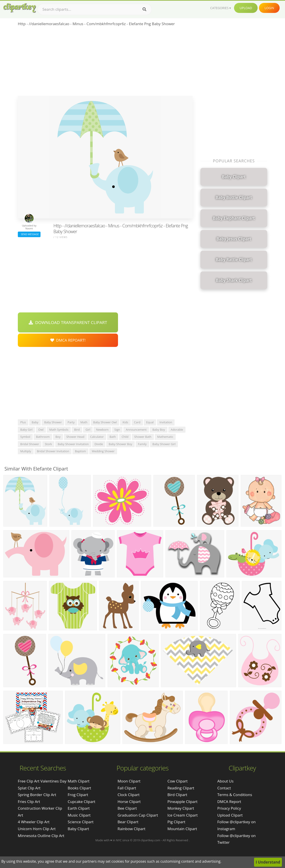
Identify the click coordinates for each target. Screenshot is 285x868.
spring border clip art (37, 795)
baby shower (53, 422)
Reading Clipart (181, 788)
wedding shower (103, 451)
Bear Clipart (128, 822)
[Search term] (95, 9)
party (71, 422)
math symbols (59, 430)
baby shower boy (120, 444)
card (137, 422)
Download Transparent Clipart (68, 322)
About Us (225, 781)
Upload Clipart (230, 815)
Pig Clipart (176, 822)
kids (125, 422)
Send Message (29, 234)
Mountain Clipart (182, 829)
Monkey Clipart (181, 808)
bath (113, 437)
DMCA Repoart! (68, 340)
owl (41, 430)
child (125, 437)
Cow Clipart (178, 781)
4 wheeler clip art (34, 822)
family (142, 444)
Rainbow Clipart (131, 829)
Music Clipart (79, 815)
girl (88, 430)
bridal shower (30, 444)
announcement (136, 430)
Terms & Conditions (235, 795)
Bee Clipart (127, 808)
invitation (166, 422)
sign (117, 430)
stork (48, 444)
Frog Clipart (78, 795)
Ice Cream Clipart (183, 815)
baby (35, 422)
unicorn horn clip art (37, 829)
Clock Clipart (129, 795)
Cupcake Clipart (81, 802)
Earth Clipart (79, 808)
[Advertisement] (105, 63)
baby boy (159, 430)
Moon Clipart (129, 781)
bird (77, 430)
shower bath (143, 437)
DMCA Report (229, 802)
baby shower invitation (73, 444)
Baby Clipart (78, 829)
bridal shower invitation (53, 451)
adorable (177, 430)
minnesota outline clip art (41, 836)
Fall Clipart (127, 788)
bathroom (43, 437)
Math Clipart (79, 781)
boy (58, 437)
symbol (25, 437)
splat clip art (29, 788)
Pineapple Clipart (182, 802)
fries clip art (29, 802)
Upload (246, 8)
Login (269, 8)
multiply (26, 451)
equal (150, 422)
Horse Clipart (129, 802)
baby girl (26, 430)
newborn (102, 430)
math (84, 422)
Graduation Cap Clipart (138, 815)
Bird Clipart (177, 795)
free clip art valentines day (42, 781)
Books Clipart (79, 788)
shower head (75, 437)
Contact (224, 788)
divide (99, 444)
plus (23, 422)
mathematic (165, 437)
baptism (80, 451)
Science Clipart (81, 822)
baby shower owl (105, 422)
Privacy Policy (229, 808)
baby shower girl (164, 444)
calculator (97, 437)
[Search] (144, 9)
